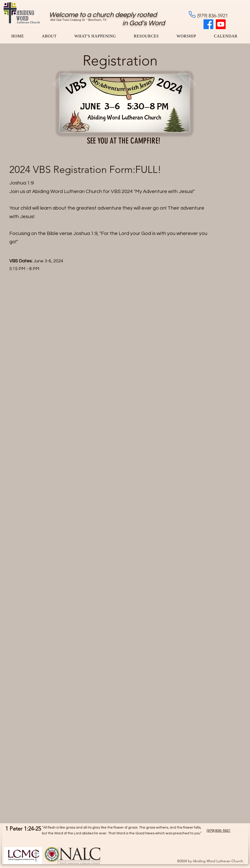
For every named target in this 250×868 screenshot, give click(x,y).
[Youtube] (221, 24)
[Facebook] (208, 24)
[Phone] (192, 14)
